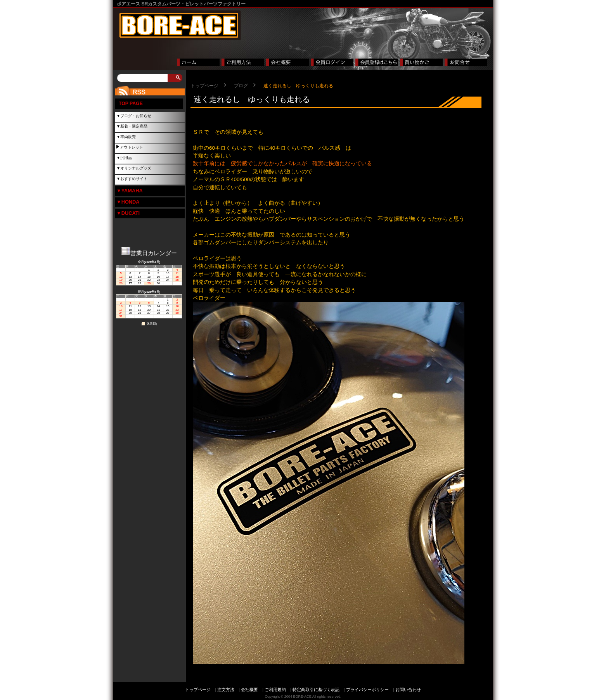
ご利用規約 (275, 690)
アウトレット (132, 147)
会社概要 (249, 690)
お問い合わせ (408, 690)
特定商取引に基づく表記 (316, 690)
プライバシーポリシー (367, 690)
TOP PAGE (131, 104)
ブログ (241, 86)
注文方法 (226, 690)
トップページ (204, 86)
